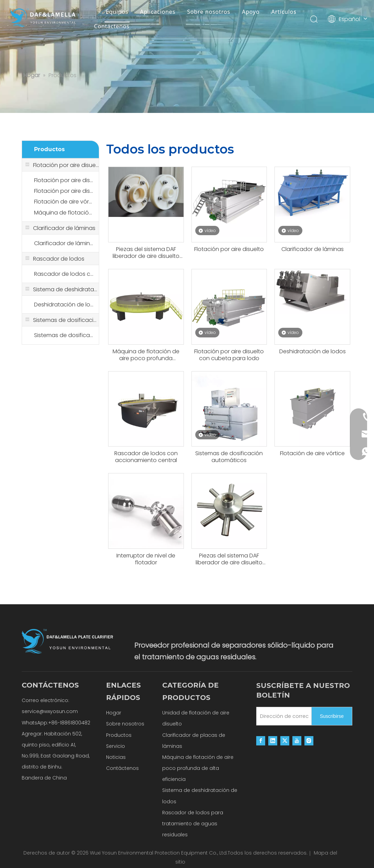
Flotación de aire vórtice (64, 202)
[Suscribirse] (332, 716)
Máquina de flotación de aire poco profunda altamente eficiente (64, 213)
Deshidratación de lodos (64, 305)
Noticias (116, 757)
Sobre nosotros (209, 12)
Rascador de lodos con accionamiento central (64, 274)
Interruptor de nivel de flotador (146, 559)
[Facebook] (261, 741)
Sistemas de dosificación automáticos (64, 335)
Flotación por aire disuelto (64, 180)
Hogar (114, 713)
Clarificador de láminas (64, 243)
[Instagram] (309, 741)
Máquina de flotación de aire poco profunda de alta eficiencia (198, 768)
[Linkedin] (273, 741)
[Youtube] (297, 741)
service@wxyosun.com (50, 711)
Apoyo (251, 12)
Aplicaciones (158, 12)
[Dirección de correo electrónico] (282, 716)
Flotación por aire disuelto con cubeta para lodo (64, 191)
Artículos (284, 12)
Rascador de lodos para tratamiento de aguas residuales (193, 824)
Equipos (117, 12)
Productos (119, 735)
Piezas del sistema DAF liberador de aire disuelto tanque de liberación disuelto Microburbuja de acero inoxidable (229, 559)
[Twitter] (285, 741)
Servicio (116, 746)
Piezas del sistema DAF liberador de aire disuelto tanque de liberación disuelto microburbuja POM (146, 253)
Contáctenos (112, 26)
